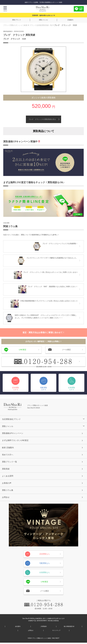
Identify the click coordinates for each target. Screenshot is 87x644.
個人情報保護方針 (69, 628)
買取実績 (6, 470)
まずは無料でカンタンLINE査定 (15, 441)
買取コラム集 (8, 491)
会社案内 (18, 628)
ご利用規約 (43, 628)
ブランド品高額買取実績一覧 (43, 25)
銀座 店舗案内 (8, 448)
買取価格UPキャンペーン (13, 433)
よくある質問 (8, 477)
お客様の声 (7, 484)
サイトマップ (56, 632)
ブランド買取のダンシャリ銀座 (16, 25)
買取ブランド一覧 (9, 462)
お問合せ (6, 499)
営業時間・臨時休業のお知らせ (42, 15)
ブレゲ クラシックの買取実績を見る (42, 119)
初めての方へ (8, 455)
